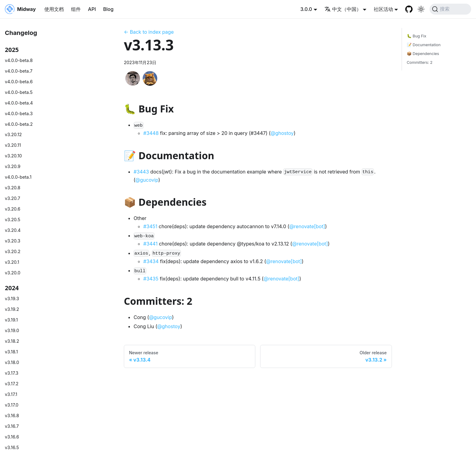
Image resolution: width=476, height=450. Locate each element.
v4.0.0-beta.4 (19, 103)
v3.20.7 (12, 198)
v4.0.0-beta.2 (19, 124)
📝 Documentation (424, 45)
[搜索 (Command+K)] (450, 9)
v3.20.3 (13, 241)
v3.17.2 (12, 384)
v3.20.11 (13, 145)
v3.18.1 (11, 352)
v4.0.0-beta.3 (19, 113)
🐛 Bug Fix (417, 36)
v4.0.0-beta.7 (19, 71)
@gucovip (147, 180)
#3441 (150, 244)
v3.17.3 (12, 373)
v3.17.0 (12, 405)
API (92, 9)
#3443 (141, 172)
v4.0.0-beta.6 (19, 82)
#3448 (151, 133)
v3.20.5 (13, 220)
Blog (108, 9)
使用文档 (54, 9)
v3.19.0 (12, 330)
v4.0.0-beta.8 (19, 60)
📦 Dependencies (423, 54)
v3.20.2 (13, 251)
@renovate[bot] (307, 226)
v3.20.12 (13, 134)
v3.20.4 (13, 230)
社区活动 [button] (383, 9)
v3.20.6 (13, 209)
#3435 (151, 279)
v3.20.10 (13, 156)
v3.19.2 (12, 309)
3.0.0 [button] (306, 9)
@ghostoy (282, 133)
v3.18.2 (12, 341)
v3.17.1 (11, 394)
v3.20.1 (12, 262)
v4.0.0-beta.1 (18, 177)
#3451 (150, 226)
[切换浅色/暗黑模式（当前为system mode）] (421, 9)
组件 (76, 9)
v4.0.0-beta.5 (19, 92)
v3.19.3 (12, 299)
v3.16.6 (12, 437)
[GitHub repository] (409, 9)
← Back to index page (149, 32)
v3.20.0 (13, 273)
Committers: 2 (420, 62)
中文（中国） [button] (343, 9)
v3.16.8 (12, 416)
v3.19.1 (11, 320)
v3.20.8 (13, 188)
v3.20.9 (13, 166)
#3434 (151, 261)
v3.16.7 (12, 426)
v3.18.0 (12, 362)
